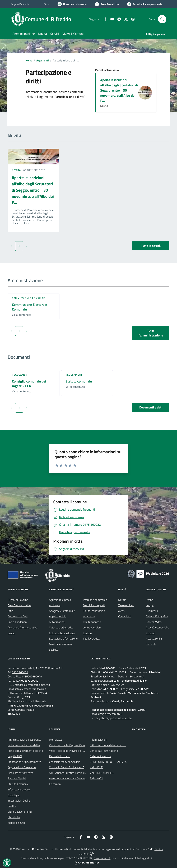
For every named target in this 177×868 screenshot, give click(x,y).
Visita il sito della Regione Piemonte (70, 745)
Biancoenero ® (102, 858)
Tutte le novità (151, 246)
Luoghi (150, 605)
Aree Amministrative (19, 605)
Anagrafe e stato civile (62, 611)
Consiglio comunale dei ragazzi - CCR (29, 384)
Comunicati (125, 616)
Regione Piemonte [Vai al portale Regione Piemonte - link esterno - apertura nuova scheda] (20, 4)
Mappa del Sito (16, 823)
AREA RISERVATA (86, 862)
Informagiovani (98, 740)
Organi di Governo (18, 600)
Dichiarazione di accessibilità (24, 745)
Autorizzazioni (57, 622)
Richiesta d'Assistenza (20, 773)
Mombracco (56, 740)
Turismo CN (96, 778)
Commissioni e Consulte (28, 298)
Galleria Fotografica (157, 616)
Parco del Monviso (60, 756)
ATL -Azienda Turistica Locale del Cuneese (73, 773)
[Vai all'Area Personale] (145, 4)
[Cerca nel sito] (162, 19)
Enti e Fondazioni (17, 622)
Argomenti (43, 60)
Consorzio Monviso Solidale (65, 762)
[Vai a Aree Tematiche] (107, 4)
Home (29, 60)
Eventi (150, 600)
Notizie (122, 600)
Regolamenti (21, 375)
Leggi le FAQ (15, 756)
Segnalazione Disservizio (22, 767)
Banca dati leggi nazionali (104, 751)
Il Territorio (152, 611)
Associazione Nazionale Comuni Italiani (71, 778)
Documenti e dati (151, 407)
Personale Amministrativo (22, 627)
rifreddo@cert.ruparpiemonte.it (32, 685)
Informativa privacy (19, 789)
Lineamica (55, 784)
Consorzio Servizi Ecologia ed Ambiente (71, 767)
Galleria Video (154, 622)
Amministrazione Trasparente (24, 740)
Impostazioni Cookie (19, 800)
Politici (11, 633)
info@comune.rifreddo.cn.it (31, 689)
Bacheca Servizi (17, 778)
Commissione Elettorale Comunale (29, 307)
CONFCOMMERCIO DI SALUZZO (109, 762)
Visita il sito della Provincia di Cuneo (69, 751)
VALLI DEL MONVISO (102, 773)
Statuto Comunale (18, 784)
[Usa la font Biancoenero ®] (72, 4)
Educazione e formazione (63, 638)
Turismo (87, 633)
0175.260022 (20, 672)
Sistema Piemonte (100, 756)
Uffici (10, 611)
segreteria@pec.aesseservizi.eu (114, 718)
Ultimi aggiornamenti (20, 812)
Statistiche (14, 817)
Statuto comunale (79, 381)
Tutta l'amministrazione (151, 333)
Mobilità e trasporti (94, 605)
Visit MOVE (96, 767)
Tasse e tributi (126, 605)
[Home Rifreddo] (43, 19)
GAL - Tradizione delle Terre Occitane (111, 745)
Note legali (14, 795)
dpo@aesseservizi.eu (110, 714)
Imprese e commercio (95, 600)
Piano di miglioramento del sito (25, 751)
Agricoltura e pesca (60, 600)
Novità (17, 170)
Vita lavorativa (91, 638)
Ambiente (55, 605)
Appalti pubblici (58, 616)
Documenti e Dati (18, 616)
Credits (12, 806)
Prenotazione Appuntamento (24, 762)
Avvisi (122, 611)
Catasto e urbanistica (61, 627)
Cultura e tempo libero (62, 633)
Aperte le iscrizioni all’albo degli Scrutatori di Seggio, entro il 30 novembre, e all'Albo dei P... (119, 90)
